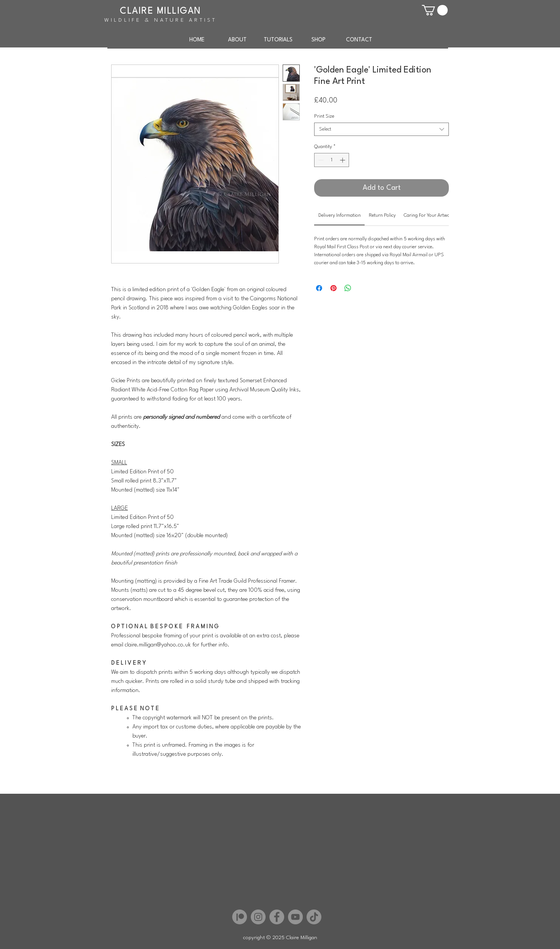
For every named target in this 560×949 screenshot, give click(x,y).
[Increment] (343, 160)
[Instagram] (258, 917)
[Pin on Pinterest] (333, 288)
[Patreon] (240, 917)
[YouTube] (295, 917)
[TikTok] (314, 917)
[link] (340, 215)
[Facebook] (277, 917)
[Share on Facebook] (319, 288)
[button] (435, 10)
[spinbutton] (332, 160)
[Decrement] (320, 160)
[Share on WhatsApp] (348, 288)
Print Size (324, 116)
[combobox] (381, 129)
